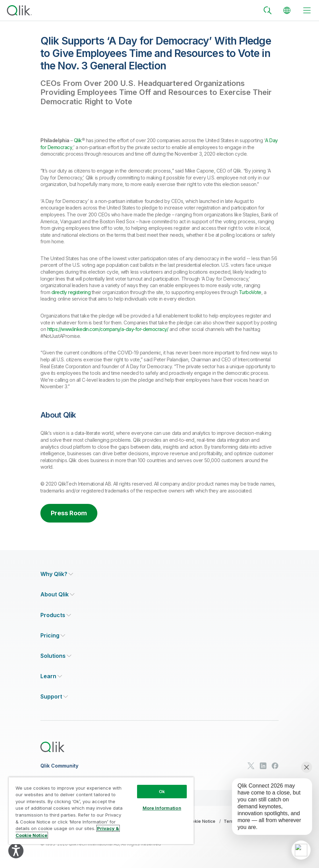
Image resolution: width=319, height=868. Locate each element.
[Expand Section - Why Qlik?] (57, 574)
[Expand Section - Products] (56, 615)
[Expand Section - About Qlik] (57, 594)
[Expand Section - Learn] (51, 676)
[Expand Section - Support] (54, 697)
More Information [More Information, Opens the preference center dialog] (162, 808)
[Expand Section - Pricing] (53, 636)
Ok (162, 791)
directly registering (71, 292)
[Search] (268, 10)
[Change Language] (287, 10)
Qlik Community (59, 766)
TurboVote (250, 292)
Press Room (69, 513)
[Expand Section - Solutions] (56, 656)
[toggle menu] (307, 10)
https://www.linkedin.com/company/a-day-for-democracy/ (108, 329)
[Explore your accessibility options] (16, 851)
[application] (301, 850)
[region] (101, 811)
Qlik (78, 140)
